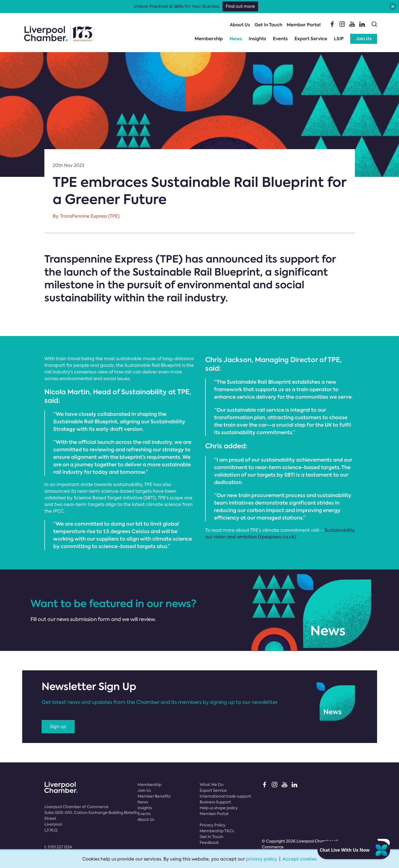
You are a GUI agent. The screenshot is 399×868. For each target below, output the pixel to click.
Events (280, 39)
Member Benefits (154, 796)
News (236, 39)
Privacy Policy (213, 825)
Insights (257, 39)
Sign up (58, 726)
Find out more (240, 6)
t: (58, 847)
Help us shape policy (219, 808)
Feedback (209, 842)
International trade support (225, 796)
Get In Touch (268, 25)
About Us (240, 25)
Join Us (364, 39)
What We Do (212, 785)
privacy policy (261, 859)
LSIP (339, 39)
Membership (209, 39)
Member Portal (304, 25)
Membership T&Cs (217, 831)
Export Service (311, 39)
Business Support (215, 802)
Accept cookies (300, 859)
